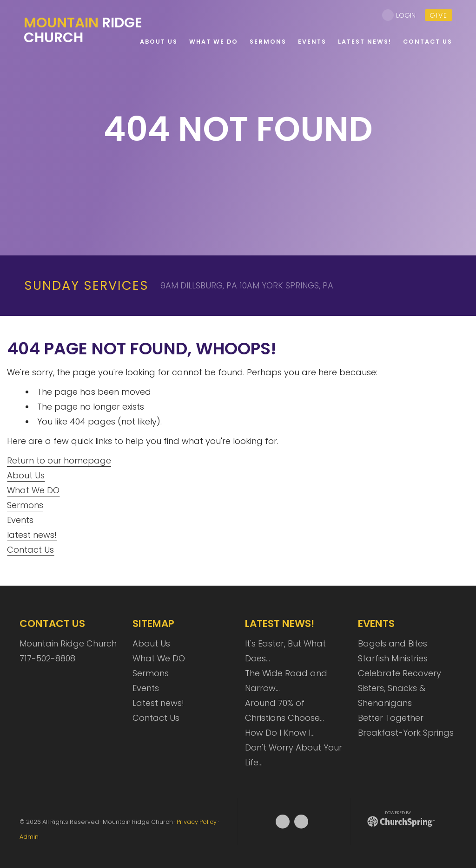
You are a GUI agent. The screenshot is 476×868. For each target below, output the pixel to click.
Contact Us (30, 550)
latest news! (32, 535)
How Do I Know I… (280, 733)
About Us (26, 475)
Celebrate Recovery (400, 673)
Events (20, 520)
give (439, 15)
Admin (29, 837)
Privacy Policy (197, 822)
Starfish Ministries (393, 658)
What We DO (33, 490)
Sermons (25, 505)
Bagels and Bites (393, 643)
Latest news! (158, 703)
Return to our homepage (59, 460)
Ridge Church (83, 30)
